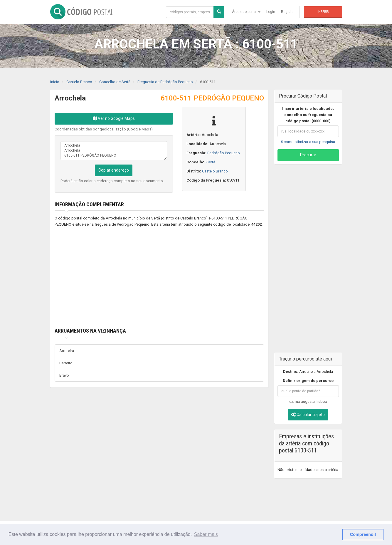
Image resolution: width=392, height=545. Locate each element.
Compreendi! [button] (363, 534)
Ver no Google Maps (114, 118)
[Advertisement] (151, 278)
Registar (288, 12)
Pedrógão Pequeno (224, 153)
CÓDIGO (82, 12)
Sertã (211, 162)
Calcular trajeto (308, 415)
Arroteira (67, 351)
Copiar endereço (114, 170)
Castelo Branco (215, 171)
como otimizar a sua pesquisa (308, 142)
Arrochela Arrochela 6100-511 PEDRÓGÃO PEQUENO (114, 151)
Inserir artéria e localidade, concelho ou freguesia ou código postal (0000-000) (308, 115)
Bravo (64, 375)
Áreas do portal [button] (246, 12)
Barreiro (66, 363)
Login (271, 12)
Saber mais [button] (206, 534)
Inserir (323, 12)
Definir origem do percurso (308, 381)
